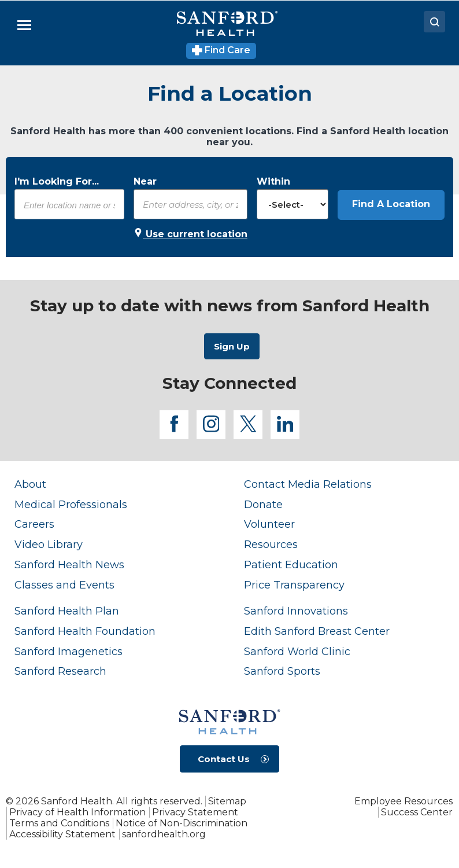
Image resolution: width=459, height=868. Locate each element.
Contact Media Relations (308, 484)
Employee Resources (404, 801)
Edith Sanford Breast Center (317, 631)
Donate (263, 504)
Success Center (417, 812)
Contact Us (224, 759)
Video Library (49, 544)
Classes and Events (64, 585)
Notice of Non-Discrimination (182, 823)
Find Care (221, 50)
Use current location (190, 234)
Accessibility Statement (62, 834)
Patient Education (291, 564)
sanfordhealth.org (164, 834)
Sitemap (227, 801)
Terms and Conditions (59, 823)
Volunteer (269, 524)
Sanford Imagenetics (69, 651)
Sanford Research (60, 671)
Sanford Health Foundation (85, 631)
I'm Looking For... (57, 181)
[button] (391, 205)
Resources (271, 544)
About (30, 484)
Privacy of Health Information (77, 812)
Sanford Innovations (296, 611)
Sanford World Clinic (297, 651)
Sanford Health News (69, 564)
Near (145, 181)
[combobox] (69, 205)
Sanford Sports (282, 671)
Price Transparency (294, 585)
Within (273, 181)
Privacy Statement (195, 812)
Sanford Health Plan (67, 611)
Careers (34, 524)
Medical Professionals (71, 504)
